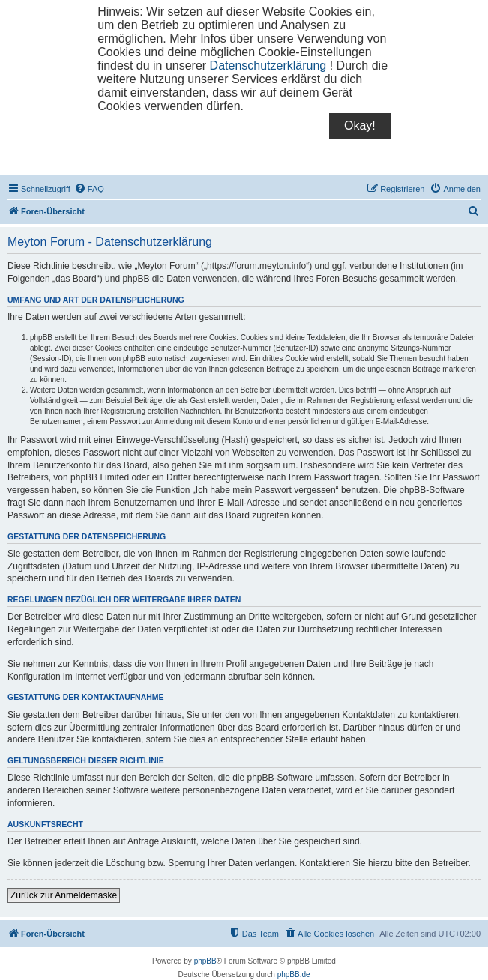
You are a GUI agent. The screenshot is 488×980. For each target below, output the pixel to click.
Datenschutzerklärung (268, 66)
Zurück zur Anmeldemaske (64, 895)
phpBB (205, 961)
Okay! (360, 125)
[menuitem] (89, 189)
